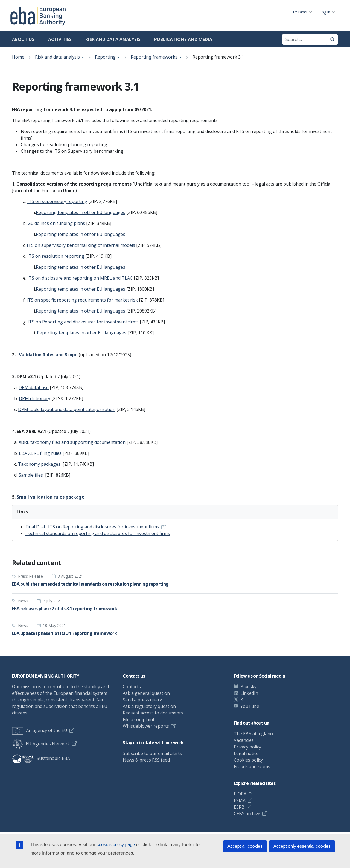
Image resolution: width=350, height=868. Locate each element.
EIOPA (240, 794)
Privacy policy (247, 747)
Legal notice (246, 753)
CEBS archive (247, 814)
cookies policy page (116, 845)
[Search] (332, 39)
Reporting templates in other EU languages (81, 212)
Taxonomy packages (40, 464)
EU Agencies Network (41, 744)
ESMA (240, 800)
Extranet (300, 12)
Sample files (31, 475)
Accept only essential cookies (302, 846)
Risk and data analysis (113, 39)
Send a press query (142, 700)
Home (18, 57)
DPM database (34, 387)
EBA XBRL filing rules (40, 453)
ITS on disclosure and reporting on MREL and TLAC (80, 278)
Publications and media (183, 39)
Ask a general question (146, 693)
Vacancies (244, 740)
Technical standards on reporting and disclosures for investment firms (98, 533)
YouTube (250, 706)
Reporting (105, 57)
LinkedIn (249, 693)
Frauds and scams (252, 766)
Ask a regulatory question (149, 706)
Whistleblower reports (146, 726)
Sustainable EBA (41, 758)
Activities (60, 39)
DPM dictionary (35, 398)
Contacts (132, 687)
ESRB (239, 807)
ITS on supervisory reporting (57, 201)
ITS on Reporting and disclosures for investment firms (83, 322)
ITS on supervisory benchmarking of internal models (81, 245)
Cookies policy (248, 760)
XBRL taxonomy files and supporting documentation (72, 442)
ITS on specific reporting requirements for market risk (82, 300)
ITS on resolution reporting (56, 256)
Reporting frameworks (154, 57)
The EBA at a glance (254, 734)
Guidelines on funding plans (56, 223)
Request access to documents (153, 713)
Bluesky (248, 687)
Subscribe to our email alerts (152, 753)
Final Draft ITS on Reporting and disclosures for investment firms (92, 527)
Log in (325, 12)
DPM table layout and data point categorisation (67, 409)
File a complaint (139, 719)
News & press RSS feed (146, 760)
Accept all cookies (245, 846)
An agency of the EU (40, 730)
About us (23, 39)
